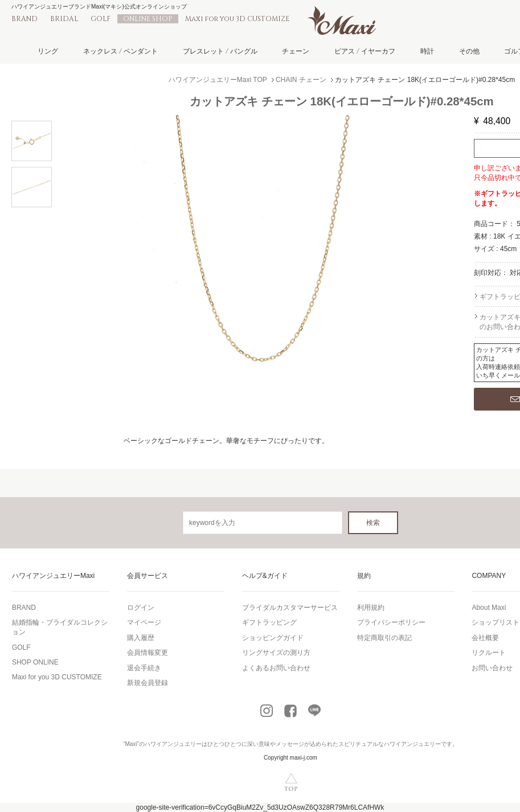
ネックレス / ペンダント (120, 51)
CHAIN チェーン (301, 80)
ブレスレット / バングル (220, 51)
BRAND (24, 19)
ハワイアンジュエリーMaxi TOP (218, 80)
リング (48, 51)
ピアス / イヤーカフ (365, 51)
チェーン (296, 51)
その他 (469, 51)
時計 (427, 51)
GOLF (101, 19)
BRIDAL (64, 19)
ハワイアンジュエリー (173, 744)
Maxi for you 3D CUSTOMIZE (237, 19)
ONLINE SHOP (148, 19)
